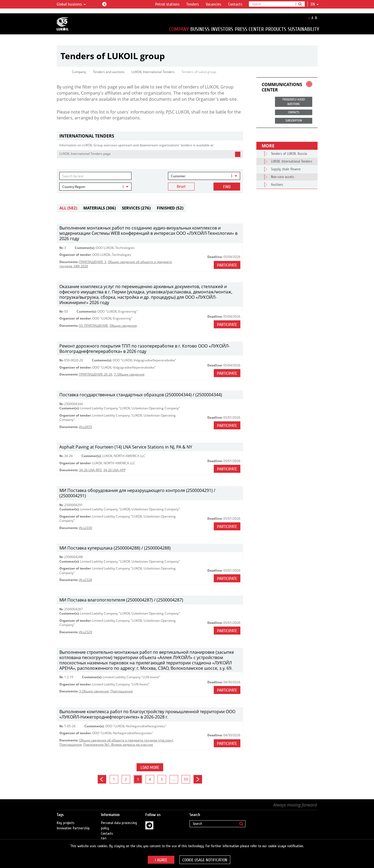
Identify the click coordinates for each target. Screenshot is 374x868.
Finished (170, 208)
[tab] (150, 136)
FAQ (104, 834)
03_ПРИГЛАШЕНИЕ (94, 326)
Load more (150, 768)
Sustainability (303, 29)
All (68, 208)
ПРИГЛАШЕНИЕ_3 (93, 262)
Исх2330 (86, 528)
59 (186, 779)
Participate (227, 265)
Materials (100, 208)
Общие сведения (123, 326)
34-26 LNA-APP (114, 470)
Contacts (235, 4)
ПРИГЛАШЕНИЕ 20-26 (96, 374)
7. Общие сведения (129, 374)
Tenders (193, 4)
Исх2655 (86, 427)
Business (200, 29)
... (174, 779)
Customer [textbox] (178, 176)
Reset (181, 187)
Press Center (249, 29)
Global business (71, 4)
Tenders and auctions (109, 72)
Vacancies (213, 4)
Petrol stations (167, 4)
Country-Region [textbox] (74, 187)
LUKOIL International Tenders (153, 72)
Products (276, 29)
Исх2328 (86, 580)
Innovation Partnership (73, 823)
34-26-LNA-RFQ (90, 470)
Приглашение (122, 691)
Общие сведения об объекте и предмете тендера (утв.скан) (126, 740)
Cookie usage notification (205, 860)
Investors (222, 29)
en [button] (315, 4)
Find (227, 187)
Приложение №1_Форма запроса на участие (118, 744)
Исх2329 (86, 632)
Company (179, 29)
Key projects (66, 818)
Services (136, 208)
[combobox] (204, 176)
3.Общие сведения (94, 691)
